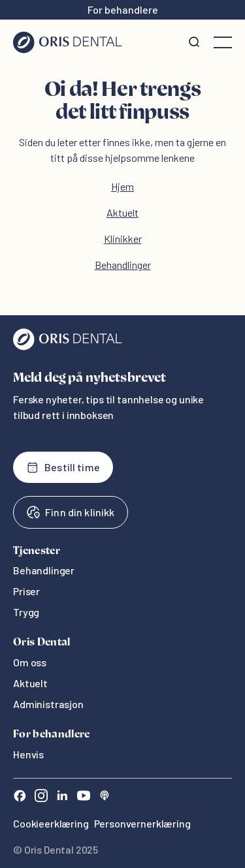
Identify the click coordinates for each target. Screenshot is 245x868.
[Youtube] (84, 797)
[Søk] (194, 42)
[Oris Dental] (68, 347)
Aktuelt (122, 212)
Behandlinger (123, 265)
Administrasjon (48, 704)
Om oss (30, 662)
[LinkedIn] (62, 797)
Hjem (122, 186)
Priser (26, 591)
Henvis (28, 754)
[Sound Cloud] (105, 797)
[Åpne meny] (223, 42)
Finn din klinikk (71, 512)
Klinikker (123, 239)
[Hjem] (68, 42)
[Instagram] (41, 797)
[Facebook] (20, 797)
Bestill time (63, 467)
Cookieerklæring (51, 823)
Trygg (26, 612)
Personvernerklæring (142, 823)
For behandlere (123, 9)
